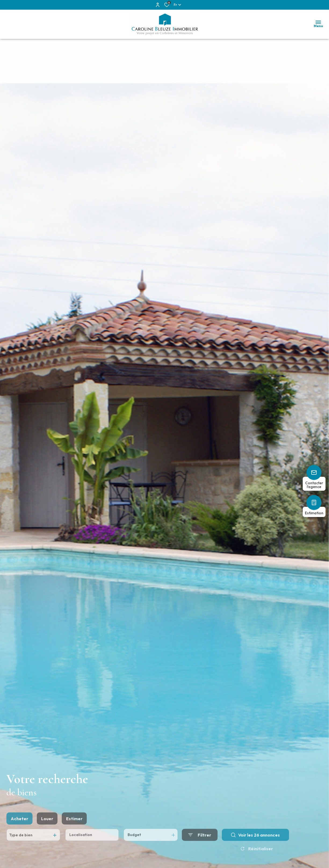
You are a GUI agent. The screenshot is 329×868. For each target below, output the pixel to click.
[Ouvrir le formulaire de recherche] (200, 844)
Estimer (74, 828)
